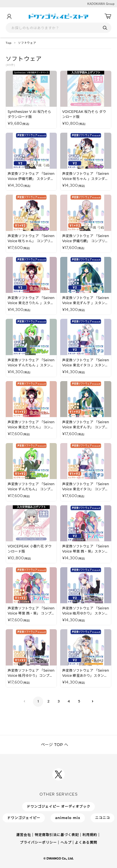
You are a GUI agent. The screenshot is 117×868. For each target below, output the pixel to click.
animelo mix (68, 818)
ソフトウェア (27, 43)
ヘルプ (66, 842)
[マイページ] (9, 16)
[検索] (105, 28)
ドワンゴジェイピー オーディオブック (58, 806)
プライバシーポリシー (38, 842)
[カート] (108, 16)
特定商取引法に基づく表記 (57, 835)
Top (9, 43)
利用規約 (90, 835)
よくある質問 (86, 842)
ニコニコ (103, 818)
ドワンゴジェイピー (24, 818)
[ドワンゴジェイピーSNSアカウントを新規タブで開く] (58, 774)
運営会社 (24, 835)
